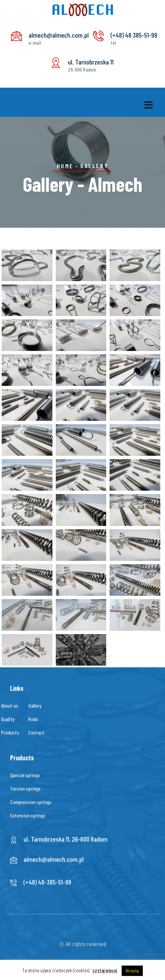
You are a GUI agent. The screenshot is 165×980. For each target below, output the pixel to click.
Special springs (25, 775)
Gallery (35, 705)
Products (10, 732)
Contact (36, 732)
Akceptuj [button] (132, 971)
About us (10, 705)
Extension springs (28, 815)
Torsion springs (25, 788)
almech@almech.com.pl (54, 859)
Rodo (33, 719)
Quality (8, 719)
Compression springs (31, 802)
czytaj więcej (105, 970)
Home (65, 166)
